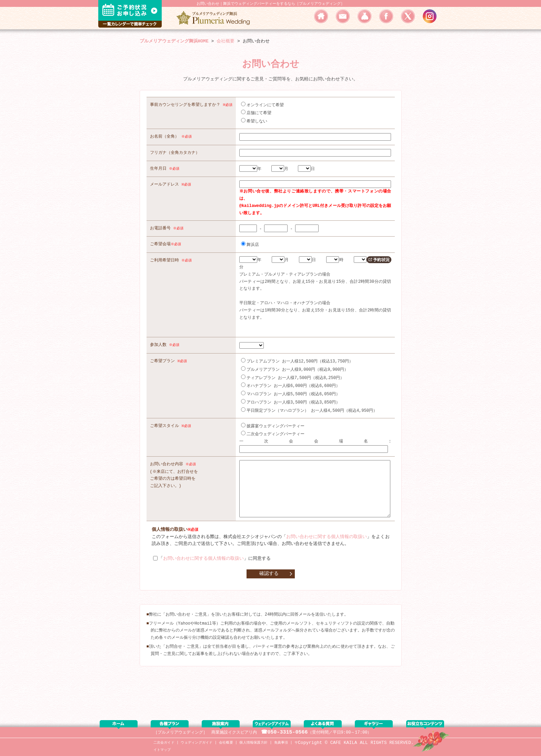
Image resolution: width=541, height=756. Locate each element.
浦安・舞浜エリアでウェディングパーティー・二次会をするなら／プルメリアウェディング (216, 18)
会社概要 (226, 743)
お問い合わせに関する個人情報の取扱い (327, 541)
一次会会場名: (316, 435)
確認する (269, 578)
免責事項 (281, 743)
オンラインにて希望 (264, 105)
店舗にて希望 (258, 112)
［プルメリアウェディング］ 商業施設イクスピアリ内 (205, 732)
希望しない (256, 120)
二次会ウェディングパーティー (274, 428)
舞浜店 (251, 242)
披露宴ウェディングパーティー (274, 420)
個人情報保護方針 (253, 743)
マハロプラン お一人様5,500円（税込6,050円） (292, 389)
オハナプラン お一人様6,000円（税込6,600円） (292, 381)
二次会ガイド (164, 743)
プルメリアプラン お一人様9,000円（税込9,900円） (296, 366)
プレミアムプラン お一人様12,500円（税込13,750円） (299, 358)
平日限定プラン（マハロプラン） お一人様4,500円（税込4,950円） (310, 405)
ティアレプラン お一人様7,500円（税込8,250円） (294, 374)
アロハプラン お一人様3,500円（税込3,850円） (292, 397)
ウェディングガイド (197, 743)
